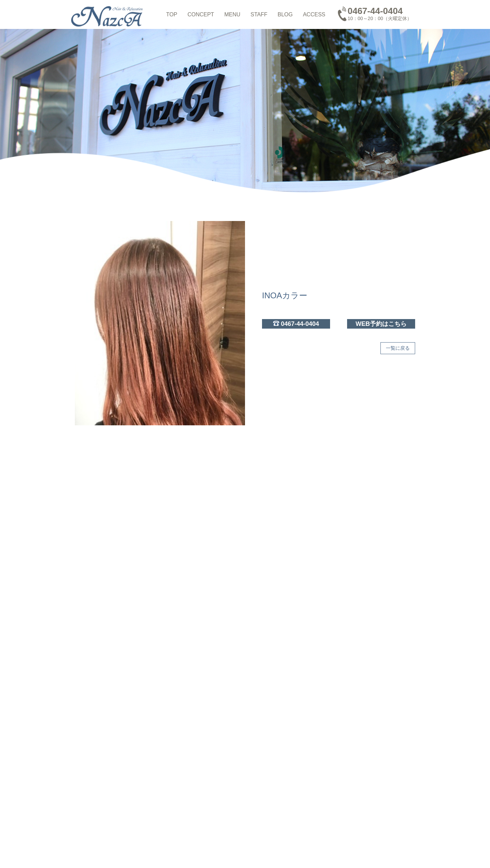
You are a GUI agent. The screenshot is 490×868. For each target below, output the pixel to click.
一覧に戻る (398, 348)
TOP (172, 14)
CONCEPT (201, 14)
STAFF (259, 14)
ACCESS (314, 14)
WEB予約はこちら (381, 324)
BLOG (285, 14)
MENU (232, 14)
